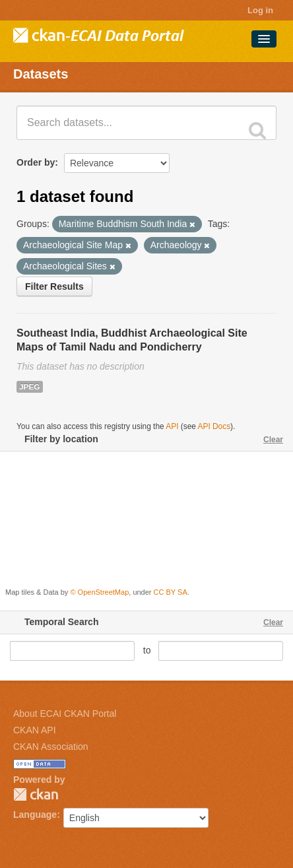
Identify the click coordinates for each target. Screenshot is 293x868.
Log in (260, 10)
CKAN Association (51, 747)
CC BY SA (171, 592)
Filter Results (54, 286)
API (172, 426)
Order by (36, 162)
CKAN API (35, 730)
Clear (273, 440)
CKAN (36, 794)
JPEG (30, 387)
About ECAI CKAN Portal (65, 714)
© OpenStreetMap (99, 592)
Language (35, 815)
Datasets (41, 74)
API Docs (214, 426)
